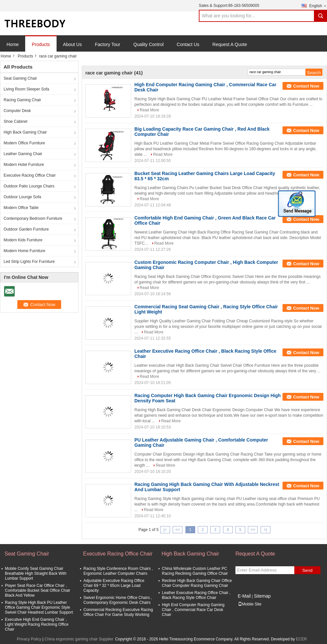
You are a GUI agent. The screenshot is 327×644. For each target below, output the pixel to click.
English (318, 6)
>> (253, 530)
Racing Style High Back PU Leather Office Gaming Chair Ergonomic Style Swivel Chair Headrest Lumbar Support (39, 607)
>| (266, 530)
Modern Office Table (21, 208)
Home (13, 44)
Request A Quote (230, 44)
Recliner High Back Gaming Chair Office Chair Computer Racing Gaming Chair (197, 583)
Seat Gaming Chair (20, 78)
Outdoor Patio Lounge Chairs (29, 186)
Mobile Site (250, 604)
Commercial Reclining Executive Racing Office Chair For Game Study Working (118, 612)
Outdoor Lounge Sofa (22, 197)
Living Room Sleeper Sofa (26, 89)
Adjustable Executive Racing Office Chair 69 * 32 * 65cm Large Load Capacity (114, 586)
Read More (149, 110)
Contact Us (188, 44)
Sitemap (262, 596)
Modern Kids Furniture (23, 240)
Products (41, 44)
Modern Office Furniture (24, 143)
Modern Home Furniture (24, 251)
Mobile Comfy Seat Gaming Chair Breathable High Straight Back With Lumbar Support (36, 573)
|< (165, 530)
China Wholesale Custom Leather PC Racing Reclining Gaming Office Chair (195, 571)
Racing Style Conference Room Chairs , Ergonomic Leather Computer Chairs (118, 571)
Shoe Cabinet (16, 121)
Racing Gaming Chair (22, 100)
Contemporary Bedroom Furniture (33, 218)
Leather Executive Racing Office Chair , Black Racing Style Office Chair (196, 595)
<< (178, 530)
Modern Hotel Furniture (24, 165)
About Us (73, 44)
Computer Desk (17, 111)
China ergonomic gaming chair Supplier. (80, 639)
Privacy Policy (29, 639)
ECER (301, 639)
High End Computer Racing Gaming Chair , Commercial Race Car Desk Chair (193, 610)
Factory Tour (108, 44)
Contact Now (306, 86)
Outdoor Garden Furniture (26, 229)
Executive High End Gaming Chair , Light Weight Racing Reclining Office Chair (37, 624)
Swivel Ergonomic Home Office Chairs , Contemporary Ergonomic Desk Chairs (118, 600)
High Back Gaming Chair (25, 132)
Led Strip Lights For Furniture (29, 262)
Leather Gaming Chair (23, 154)
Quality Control (149, 44)
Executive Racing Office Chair (30, 175)
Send (307, 570)
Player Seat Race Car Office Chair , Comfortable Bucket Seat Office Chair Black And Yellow (38, 590)
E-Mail (244, 596)
